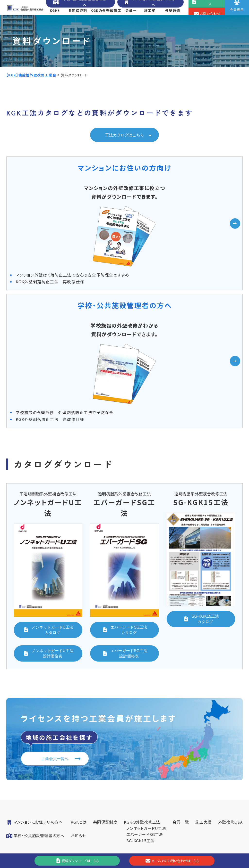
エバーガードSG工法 (145, 734)
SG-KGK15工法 (140, 740)
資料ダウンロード (174, 770)
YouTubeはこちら (174, 822)
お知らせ (78, 735)
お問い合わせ (174, 787)
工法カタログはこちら (125, 145)
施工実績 (150, 18)
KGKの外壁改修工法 (106, 18)
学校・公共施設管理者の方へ (80, 7)
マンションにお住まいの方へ (149, 7)
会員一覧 (131, 18)
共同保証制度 (78, 18)
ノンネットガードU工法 (146, 728)
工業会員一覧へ (55, 657)
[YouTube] (174, 822)
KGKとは (55, 18)
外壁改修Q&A (173, 18)
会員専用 (174, 803)
